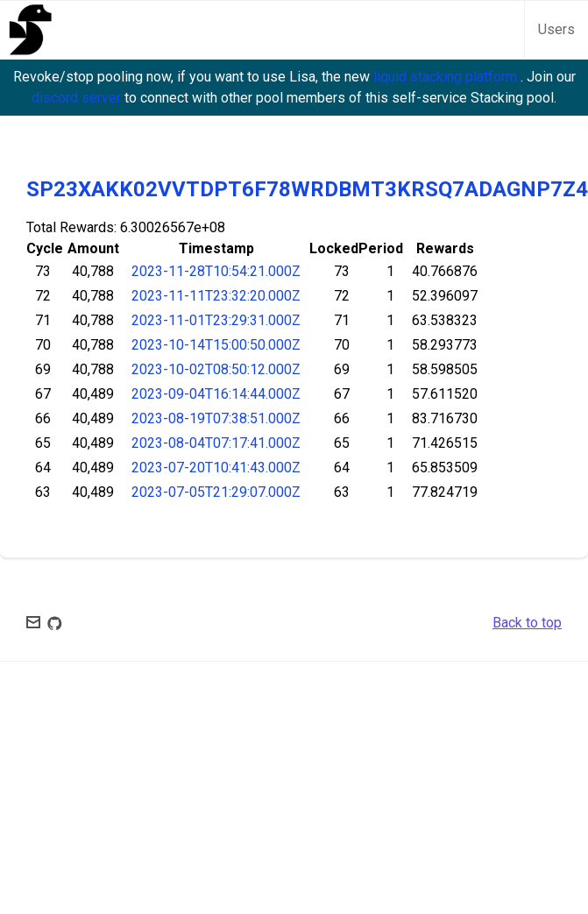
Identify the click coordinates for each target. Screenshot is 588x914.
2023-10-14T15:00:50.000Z (216, 345)
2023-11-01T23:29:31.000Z (216, 320)
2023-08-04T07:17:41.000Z (216, 443)
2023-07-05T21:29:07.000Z (216, 492)
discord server (78, 98)
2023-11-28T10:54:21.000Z (216, 271)
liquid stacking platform (447, 77)
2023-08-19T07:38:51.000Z (216, 418)
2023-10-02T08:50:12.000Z (216, 369)
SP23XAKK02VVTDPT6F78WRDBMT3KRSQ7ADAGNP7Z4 (307, 189)
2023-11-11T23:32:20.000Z (216, 296)
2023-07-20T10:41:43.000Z (216, 468)
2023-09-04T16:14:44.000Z (216, 394)
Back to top (527, 623)
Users (556, 29)
